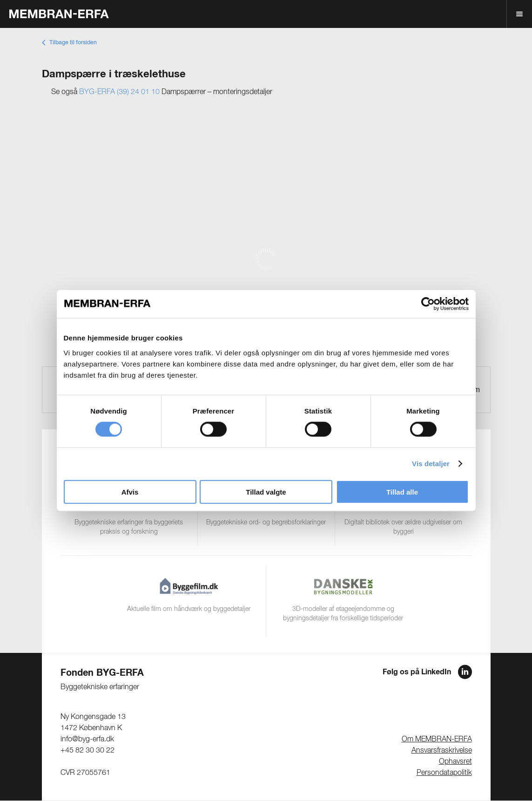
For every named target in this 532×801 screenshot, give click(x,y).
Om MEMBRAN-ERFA (437, 740)
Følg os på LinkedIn (417, 672)
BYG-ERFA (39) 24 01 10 (119, 92)
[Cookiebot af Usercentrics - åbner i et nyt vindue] (428, 304)
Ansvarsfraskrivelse (442, 751)
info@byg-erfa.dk (87, 740)
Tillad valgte (266, 492)
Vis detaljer (431, 464)
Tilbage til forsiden (73, 43)
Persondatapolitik (444, 773)
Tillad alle (402, 492)
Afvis (130, 492)
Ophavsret (455, 762)
